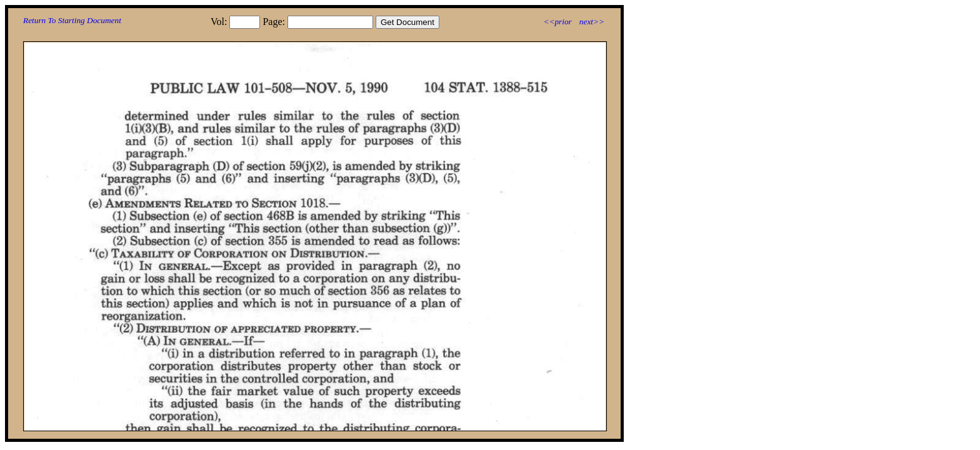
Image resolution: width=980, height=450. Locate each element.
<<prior (557, 22)
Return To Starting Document (72, 20)
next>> (592, 22)
